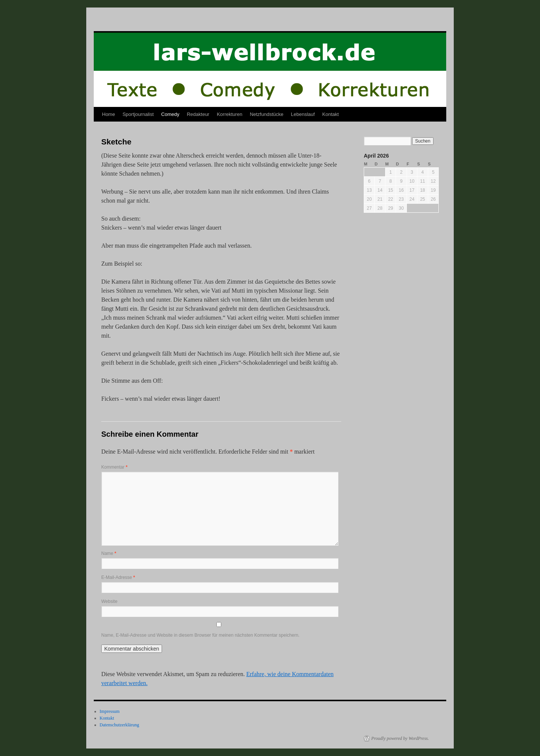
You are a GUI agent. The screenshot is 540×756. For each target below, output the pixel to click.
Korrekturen (229, 114)
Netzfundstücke (267, 114)
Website (109, 601)
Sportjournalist (138, 114)
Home (109, 114)
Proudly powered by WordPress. (400, 738)
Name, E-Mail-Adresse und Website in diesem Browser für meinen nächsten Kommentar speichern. (200, 635)
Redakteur (198, 114)
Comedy (170, 114)
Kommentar (114, 467)
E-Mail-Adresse (118, 577)
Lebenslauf (303, 114)
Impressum (110, 711)
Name (109, 553)
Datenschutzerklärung (119, 725)
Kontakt (330, 114)
